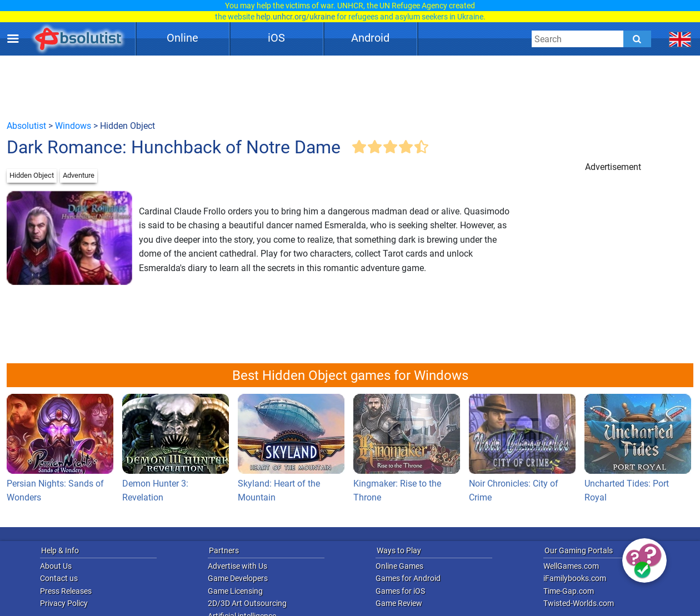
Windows (73, 126)
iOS (276, 38)
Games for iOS (400, 591)
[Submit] (637, 39)
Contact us (59, 578)
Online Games (399, 566)
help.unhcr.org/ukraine (296, 17)
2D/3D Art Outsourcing (247, 603)
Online (182, 38)
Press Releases (66, 591)
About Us (56, 566)
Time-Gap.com (569, 591)
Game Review (399, 603)
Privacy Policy (64, 603)
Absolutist (26, 126)
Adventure (79, 175)
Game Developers (238, 578)
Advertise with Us (237, 566)
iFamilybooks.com (575, 578)
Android (370, 38)
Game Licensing (235, 591)
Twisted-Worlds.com (579, 603)
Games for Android (408, 578)
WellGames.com (571, 566)
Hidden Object (32, 175)
